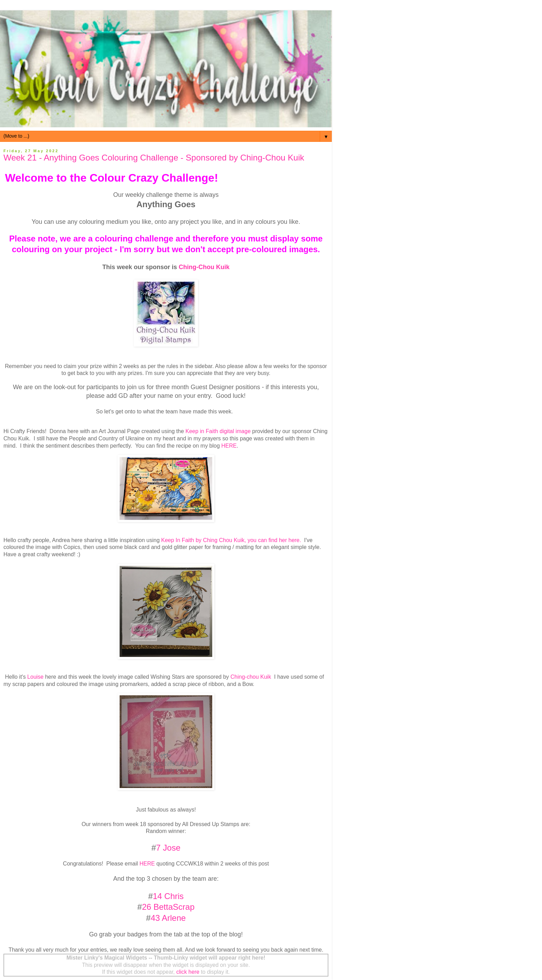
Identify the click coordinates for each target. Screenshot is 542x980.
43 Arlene (168, 918)
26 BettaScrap (168, 907)
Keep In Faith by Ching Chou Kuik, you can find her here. (231, 540)
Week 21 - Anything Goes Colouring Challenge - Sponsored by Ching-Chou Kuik (154, 158)
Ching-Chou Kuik (204, 267)
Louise (35, 677)
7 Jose (168, 848)
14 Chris (168, 896)
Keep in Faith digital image (218, 431)
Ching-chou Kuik (251, 677)
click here (188, 972)
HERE (229, 446)
